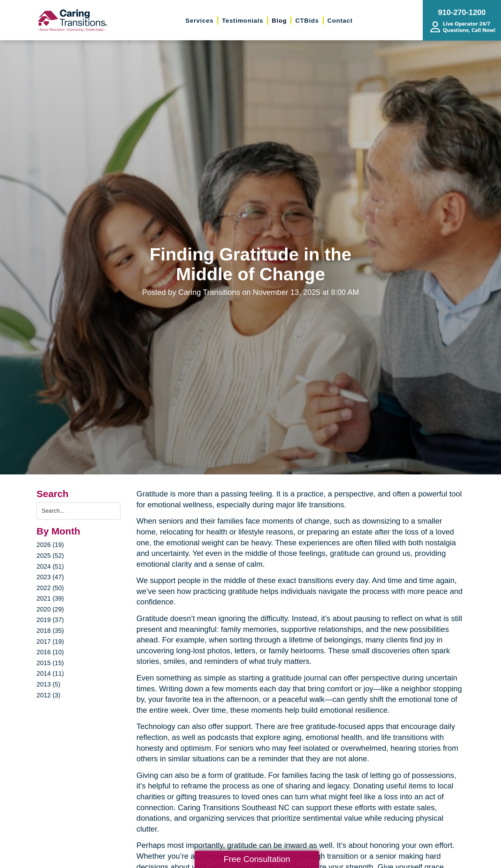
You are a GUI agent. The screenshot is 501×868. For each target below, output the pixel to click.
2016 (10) (50, 652)
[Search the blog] (78, 511)
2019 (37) (50, 620)
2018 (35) (50, 631)
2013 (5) (48, 684)
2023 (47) (50, 577)
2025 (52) (50, 556)
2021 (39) (50, 598)
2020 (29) (50, 609)
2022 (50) (50, 588)
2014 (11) (50, 673)
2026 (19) (50, 545)
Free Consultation (257, 859)
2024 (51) (50, 566)
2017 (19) (50, 641)
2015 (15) (50, 663)
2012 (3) (48, 695)
